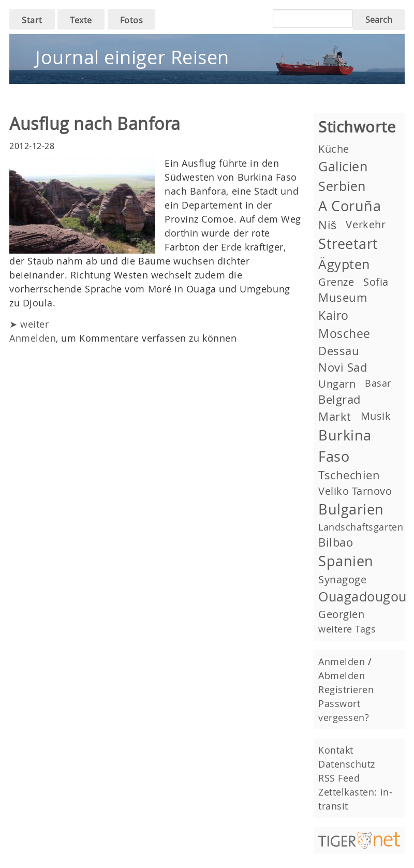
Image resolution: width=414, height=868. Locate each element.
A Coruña (350, 206)
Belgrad (339, 399)
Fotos (132, 20)
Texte (81, 20)
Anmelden (33, 338)
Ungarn (337, 384)
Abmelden (342, 675)
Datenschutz (347, 764)
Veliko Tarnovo (355, 491)
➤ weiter (29, 324)
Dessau (339, 351)
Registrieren (346, 689)
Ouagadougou (363, 597)
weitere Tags (347, 629)
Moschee (344, 333)
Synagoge (342, 579)
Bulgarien (351, 509)
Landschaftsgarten (361, 527)
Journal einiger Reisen (132, 57)
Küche (334, 149)
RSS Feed (339, 778)
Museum (343, 297)
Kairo (334, 315)
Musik (376, 416)
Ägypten (344, 264)
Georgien (341, 614)
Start (32, 20)
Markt (335, 416)
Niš (327, 225)
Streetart (348, 244)
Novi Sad (343, 367)
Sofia (376, 282)
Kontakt (336, 750)
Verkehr (366, 224)
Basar (378, 383)
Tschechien (349, 475)
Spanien (346, 561)
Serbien (342, 186)
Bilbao (336, 542)
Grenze (336, 282)
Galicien (343, 166)
